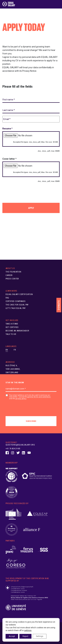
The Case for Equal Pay (17, 305)
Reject (25, 636)
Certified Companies (16, 301)
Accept (12, 636)
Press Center (12, 279)
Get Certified (12, 327)
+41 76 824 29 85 (13, 449)
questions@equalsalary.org (20, 445)
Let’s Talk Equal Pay (16, 308)
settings (28, 630)
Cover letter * (9, 159)
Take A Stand (12, 324)
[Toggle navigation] (58, 4)
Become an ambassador (17, 331)
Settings (40, 636)
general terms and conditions (39, 397)
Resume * (7, 129)
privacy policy (21, 399)
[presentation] (27, 192)
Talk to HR (11, 334)
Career (9, 275)
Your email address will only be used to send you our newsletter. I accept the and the (30, 397)
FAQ (7, 298)
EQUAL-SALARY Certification (19, 294)
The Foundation (13, 272)
